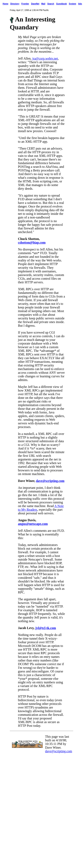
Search (51, 4)
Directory (15, 4)
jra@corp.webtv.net (45, 58)
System (73, 4)
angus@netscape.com (33, 524)
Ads (80, 4)
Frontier (25, 4)
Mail (43, 4)
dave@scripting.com (50, 481)
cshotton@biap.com (32, 242)
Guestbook (61, 4)
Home (6, 4)
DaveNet (35, 4)
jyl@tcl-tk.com (46, 628)
